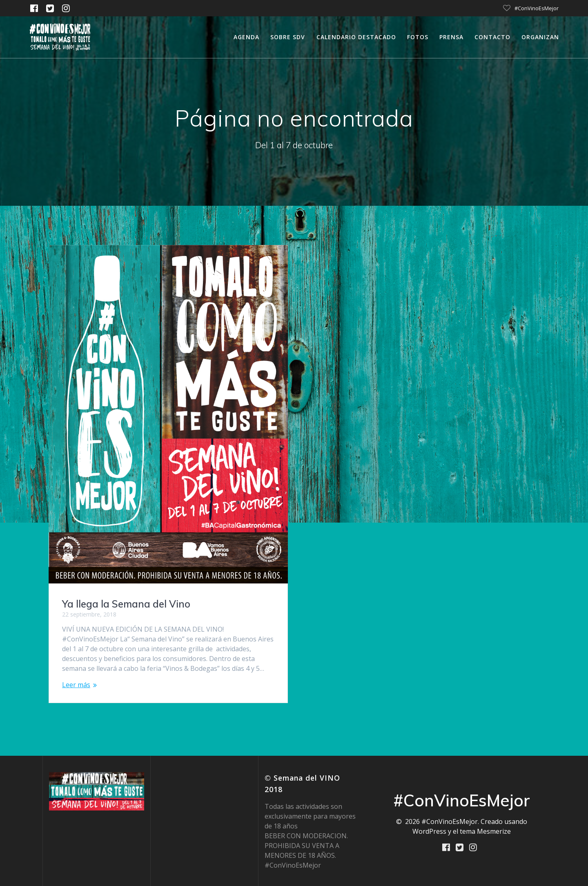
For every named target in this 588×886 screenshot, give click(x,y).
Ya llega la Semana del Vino (126, 604)
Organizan (540, 37)
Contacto (492, 37)
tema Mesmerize (485, 831)
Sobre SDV (288, 37)
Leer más (76, 685)
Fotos (418, 37)
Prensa (451, 37)
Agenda (246, 37)
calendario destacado (356, 37)
